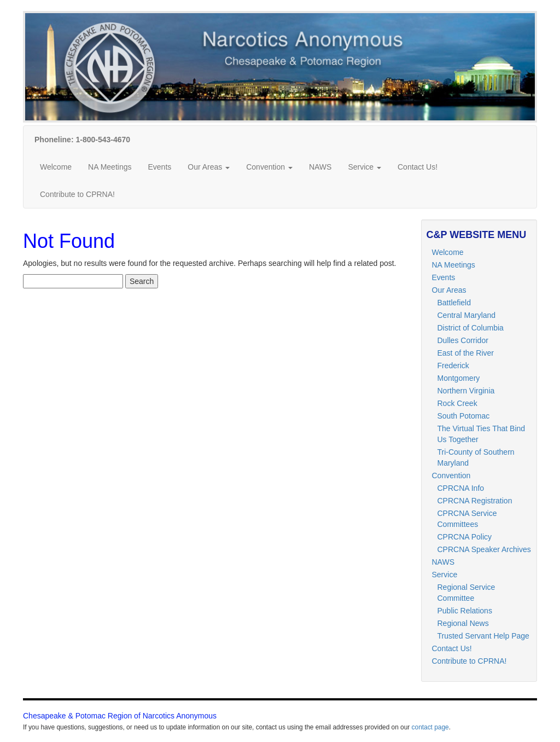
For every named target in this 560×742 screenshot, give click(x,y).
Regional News (463, 623)
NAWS (320, 167)
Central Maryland (467, 315)
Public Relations (465, 611)
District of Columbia (471, 328)
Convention (269, 167)
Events (159, 167)
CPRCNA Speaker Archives (484, 549)
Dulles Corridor (463, 340)
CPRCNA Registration (475, 501)
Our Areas (209, 167)
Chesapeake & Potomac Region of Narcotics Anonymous (120, 716)
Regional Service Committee (466, 593)
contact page (430, 727)
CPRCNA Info (461, 488)
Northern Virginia (466, 391)
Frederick (453, 366)
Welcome (56, 167)
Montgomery (459, 378)
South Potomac (464, 416)
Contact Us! (418, 167)
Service (364, 167)
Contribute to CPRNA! (77, 194)
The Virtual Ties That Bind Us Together (482, 434)
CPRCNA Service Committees (467, 519)
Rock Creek (457, 403)
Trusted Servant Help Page (483, 636)
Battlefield (454, 303)
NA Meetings (110, 167)
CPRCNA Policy (465, 537)
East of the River (466, 353)
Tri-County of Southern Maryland (476, 457)
